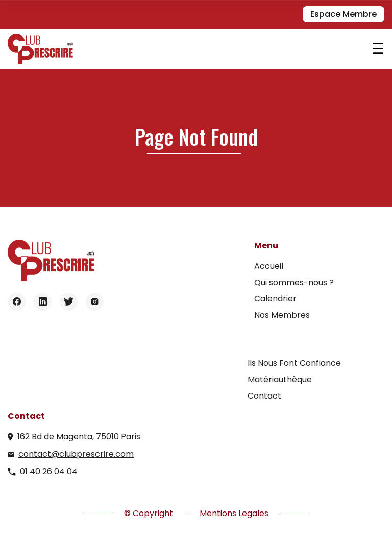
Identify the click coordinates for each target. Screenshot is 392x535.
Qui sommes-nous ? (294, 282)
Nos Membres (282, 315)
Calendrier (275, 299)
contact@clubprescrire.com (76, 454)
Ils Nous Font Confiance (294, 363)
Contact (264, 396)
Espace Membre (344, 14)
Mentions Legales (234, 513)
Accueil (269, 266)
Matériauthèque (280, 379)
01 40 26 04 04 (49, 471)
